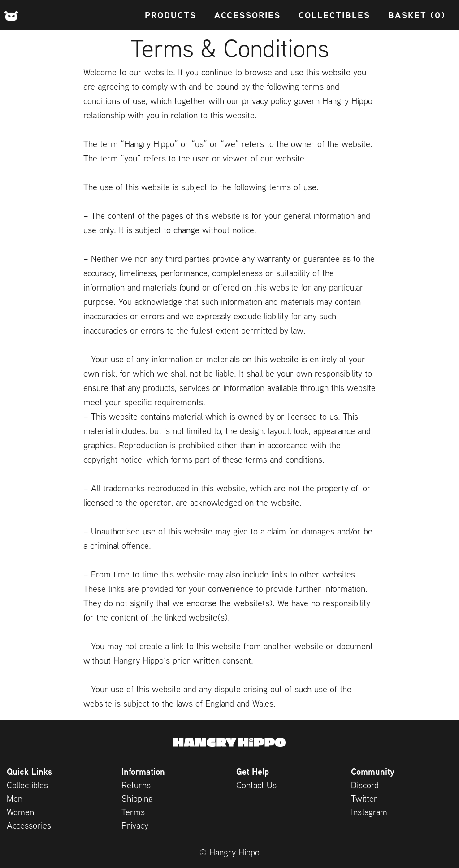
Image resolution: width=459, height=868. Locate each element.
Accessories (29, 825)
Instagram (369, 812)
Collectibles (27, 785)
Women (20, 812)
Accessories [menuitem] (247, 15)
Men (15, 798)
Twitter (364, 798)
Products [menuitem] (171, 15)
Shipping (137, 798)
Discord (365, 785)
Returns (136, 785)
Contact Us (256, 785)
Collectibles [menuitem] (334, 15)
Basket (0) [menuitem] (417, 15)
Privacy (135, 825)
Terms (133, 812)
